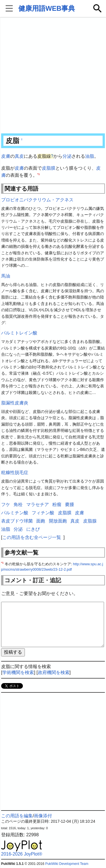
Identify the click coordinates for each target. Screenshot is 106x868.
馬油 (6, 276)
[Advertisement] (53, 76)
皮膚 (6, 156)
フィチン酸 (43, 513)
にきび (33, 529)
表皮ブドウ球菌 (17, 521)
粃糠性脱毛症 (15, 473)
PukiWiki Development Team (67, 864)
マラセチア (38, 505)
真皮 (19, 156)
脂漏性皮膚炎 (15, 403)
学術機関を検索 (18, 672)
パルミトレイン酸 (19, 333)
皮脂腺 (90, 521)
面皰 (41, 521)
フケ (6, 505)
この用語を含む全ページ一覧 (32, 537)
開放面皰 (58, 521)
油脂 (90, 156)
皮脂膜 (49, 168)
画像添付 (43, 816)
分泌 (67, 156)
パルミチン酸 (15, 513)
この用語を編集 (17, 816)
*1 (39, 174)
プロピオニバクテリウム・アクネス (37, 200)
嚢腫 (70, 505)
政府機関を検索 (54, 672)
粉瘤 (57, 505)
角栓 (18, 505)
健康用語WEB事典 (47, 8)
